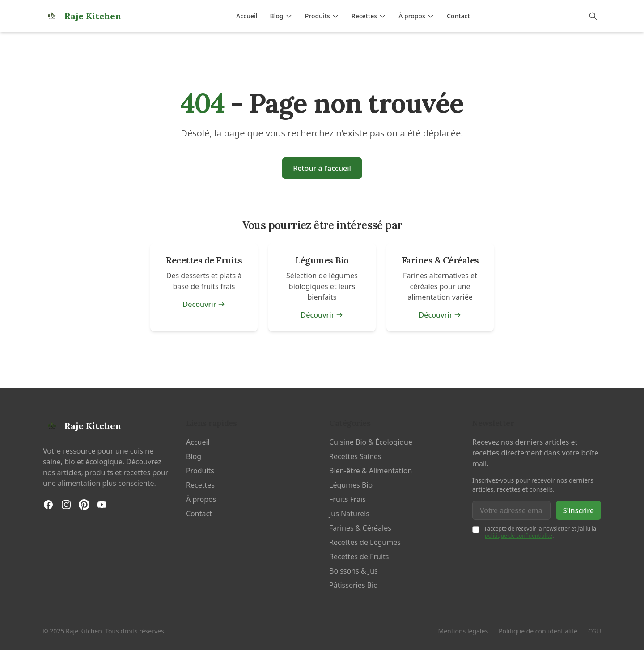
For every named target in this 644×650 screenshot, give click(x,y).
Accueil (247, 16)
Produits (322, 16)
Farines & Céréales (360, 528)
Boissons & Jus (354, 571)
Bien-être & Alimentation (371, 471)
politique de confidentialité (519, 536)
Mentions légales (463, 631)
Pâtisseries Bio (354, 585)
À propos (416, 16)
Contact (458, 16)
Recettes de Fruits (359, 557)
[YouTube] (102, 505)
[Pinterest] (84, 505)
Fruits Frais (347, 499)
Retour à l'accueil (322, 168)
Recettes (369, 16)
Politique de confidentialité (538, 631)
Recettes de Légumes (365, 542)
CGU (595, 631)
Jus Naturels (349, 514)
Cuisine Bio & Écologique (371, 442)
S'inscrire (578, 510)
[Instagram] (66, 505)
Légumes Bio (351, 485)
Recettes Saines (355, 456)
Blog (281, 16)
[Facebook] (48, 505)
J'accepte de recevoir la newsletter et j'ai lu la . (540, 532)
